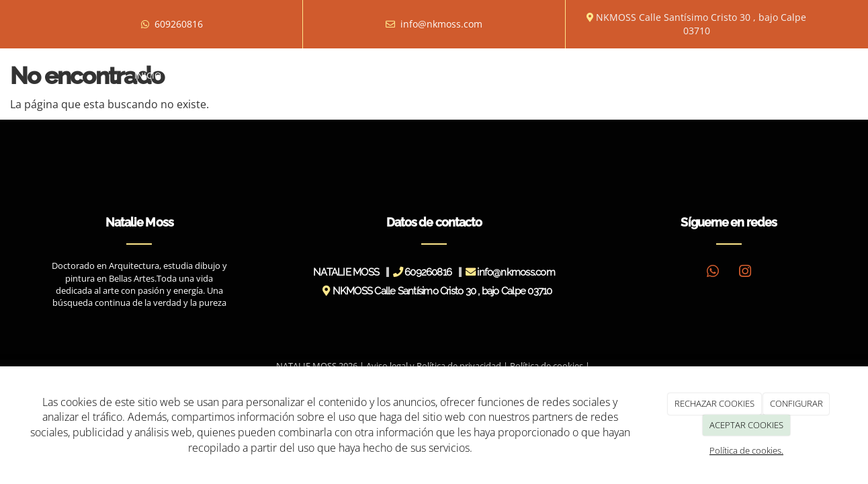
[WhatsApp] (713, 273)
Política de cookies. (746, 450)
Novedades (539, 75)
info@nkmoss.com (441, 24)
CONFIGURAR (796, 403)
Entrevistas (415, 75)
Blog (596, 75)
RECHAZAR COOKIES (714, 403)
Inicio (148, 75)
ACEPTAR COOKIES (746, 425)
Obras (263, 75)
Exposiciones (334, 75)
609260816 (179, 24)
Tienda (643, 75)
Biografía (204, 75)
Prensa (478, 75)
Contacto (701, 75)
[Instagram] (745, 273)
